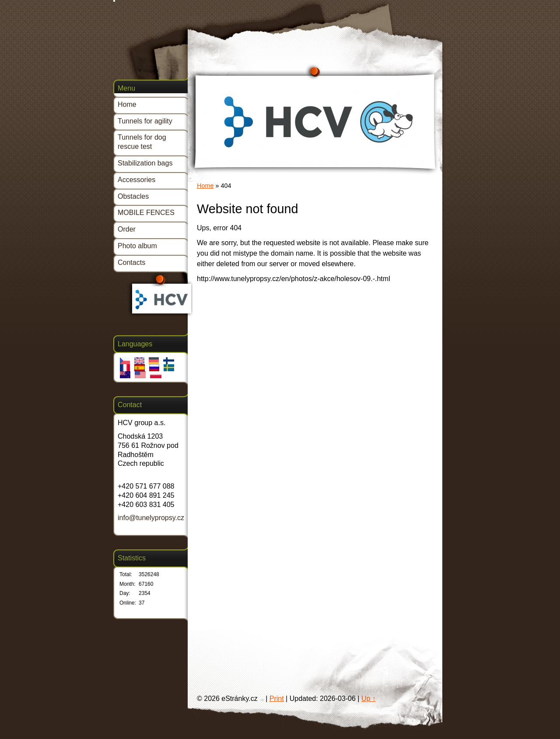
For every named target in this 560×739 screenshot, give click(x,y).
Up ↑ (369, 699)
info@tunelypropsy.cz (151, 518)
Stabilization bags (145, 163)
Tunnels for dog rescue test (142, 142)
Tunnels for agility (145, 121)
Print (277, 699)
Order (127, 229)
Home (205, 186)
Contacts (131, 262)
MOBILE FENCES (146, 213)
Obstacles (133, 196)
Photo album (137, 246)
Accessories (136, 180)
